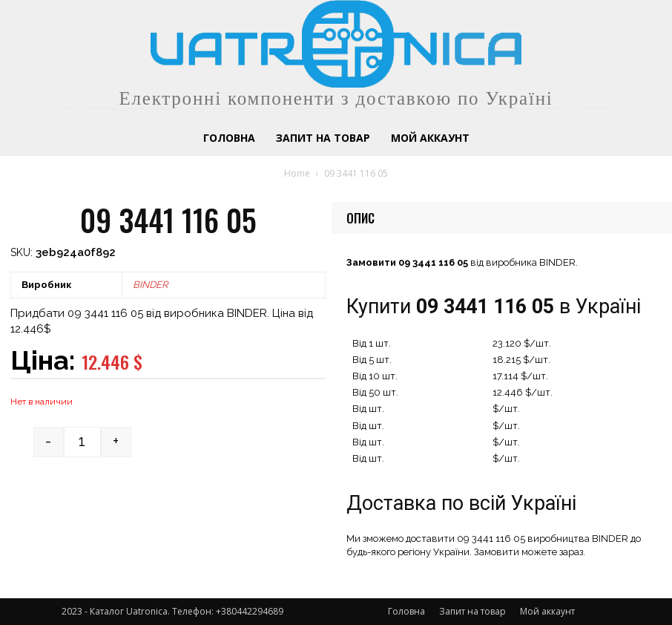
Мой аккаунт (547, 611)
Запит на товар (472, 611)
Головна (406, 611)
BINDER (150, 285)
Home (297, 173)
